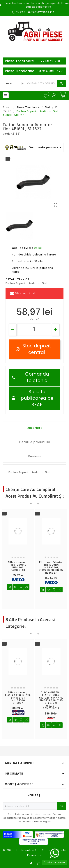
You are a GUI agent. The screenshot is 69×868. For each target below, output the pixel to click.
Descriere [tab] (35, 428)
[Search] (41, 84)
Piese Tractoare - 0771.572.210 (33, 61)
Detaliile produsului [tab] (34, 442)
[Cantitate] (34, 330)
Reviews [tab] (35, 456)
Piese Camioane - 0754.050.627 (34, 71)
